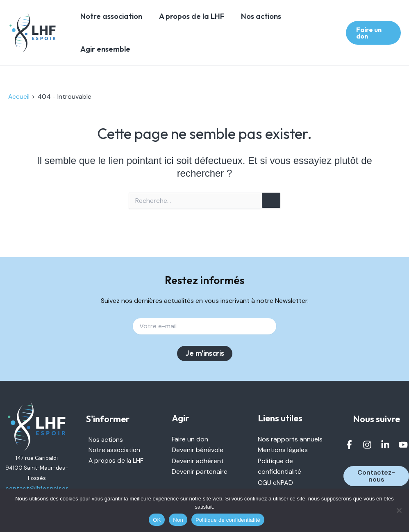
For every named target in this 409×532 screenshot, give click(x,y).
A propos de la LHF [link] (196, 16)
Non (178, 520)
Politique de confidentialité (228, 520)
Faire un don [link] (190, 439)
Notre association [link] (110, 16)
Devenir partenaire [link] (200, 471)
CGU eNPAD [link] (275, 482)
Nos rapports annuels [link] (290, 439)
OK (157, 520)
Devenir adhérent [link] (198, 460)
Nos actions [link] (271, 16)
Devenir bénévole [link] (198, 450)
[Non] (399, 510)
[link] (33, 33)
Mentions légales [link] (283, 450)
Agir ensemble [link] (105, 49)
